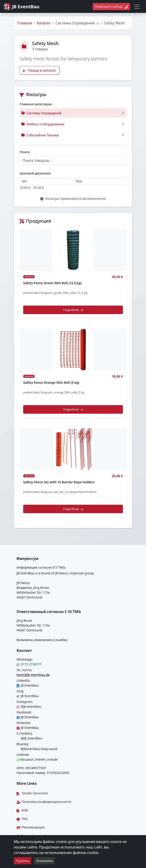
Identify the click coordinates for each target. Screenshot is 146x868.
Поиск (25, 152)
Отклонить (44, 861)
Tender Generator (32, 793)
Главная (25, 23)
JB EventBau (28, 685)
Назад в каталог (39, 70)
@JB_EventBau (29, 738)
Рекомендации (31, 827)
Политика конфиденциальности (44, 802)
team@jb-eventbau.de (33, 675)
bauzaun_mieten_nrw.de (37, 759)
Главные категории (36, 104)
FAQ (22, 819)
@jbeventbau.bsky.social (37, 749)
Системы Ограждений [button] (77, 23)
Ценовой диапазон (35, 173)
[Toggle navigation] (137, 7)
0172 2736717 (29, 664)
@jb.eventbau (29, 706)
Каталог (44, 23)
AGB (22, 810)
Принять (22, 861)
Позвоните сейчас (111, 7)
